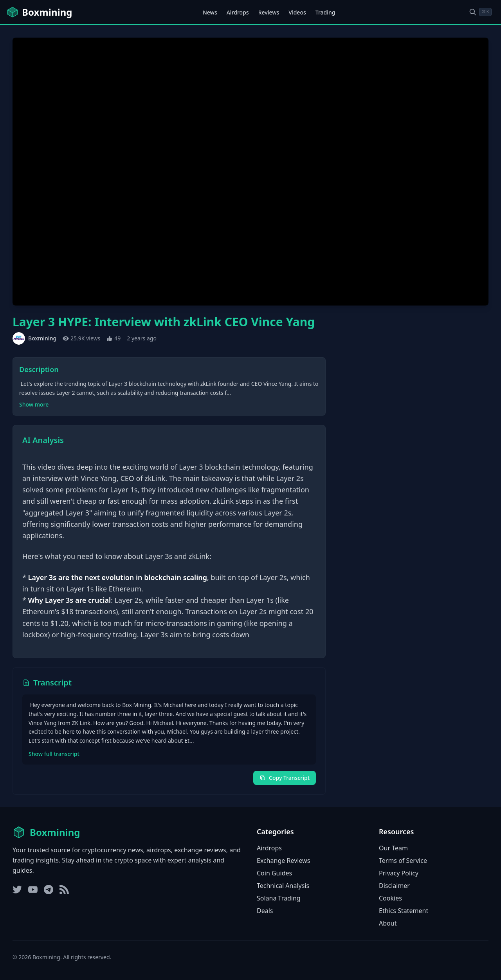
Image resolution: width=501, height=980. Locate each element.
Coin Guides (274, 873)
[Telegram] (49, 890)
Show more (34, 404)
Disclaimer (394, 886)
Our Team (393, 848)
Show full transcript (54, 754)
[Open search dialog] (480, 12)
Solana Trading (279, 898)
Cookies (390, 898)
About (388, 923)
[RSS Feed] (64, 890)
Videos (297, 12)
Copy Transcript (285, 778)
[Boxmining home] (39, 12)
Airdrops (238, 12)
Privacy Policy (399, 873)
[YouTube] (33, 890)
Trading (325, 12)
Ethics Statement (404, 911)
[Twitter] (17, 890)
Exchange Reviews (283, 861)
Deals (265, 911)
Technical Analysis (283, 886)
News (210, 12)
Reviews (269, 12)
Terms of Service (403, 861)
